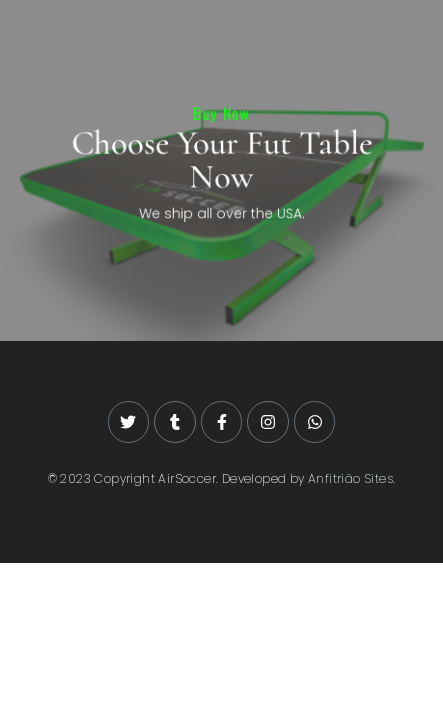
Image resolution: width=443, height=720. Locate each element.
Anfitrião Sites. (351, 478)
